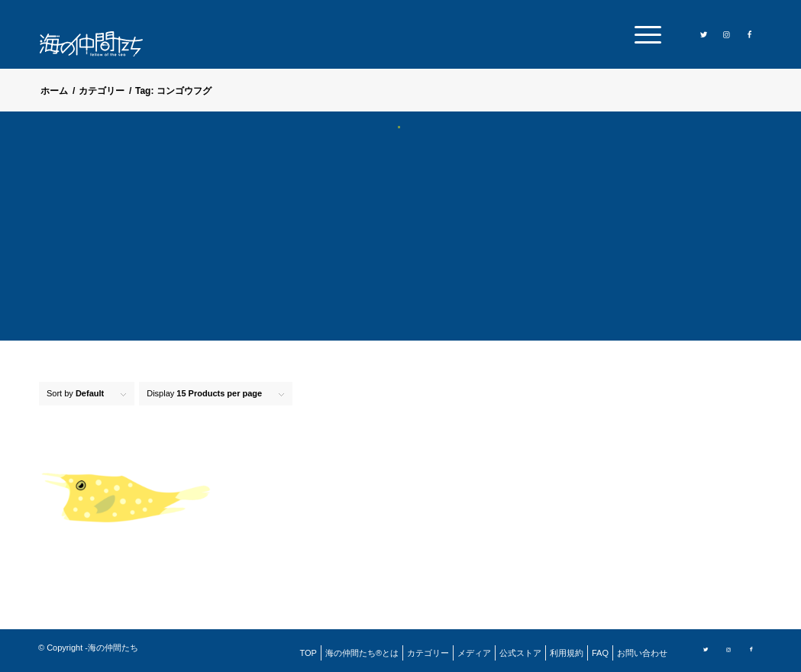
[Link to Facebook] (750, 34)
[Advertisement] (400, 244)
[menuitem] (643, 34)
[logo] (101, 44)
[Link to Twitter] (704, 34)
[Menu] (643, 34)
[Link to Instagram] (727, 34)
